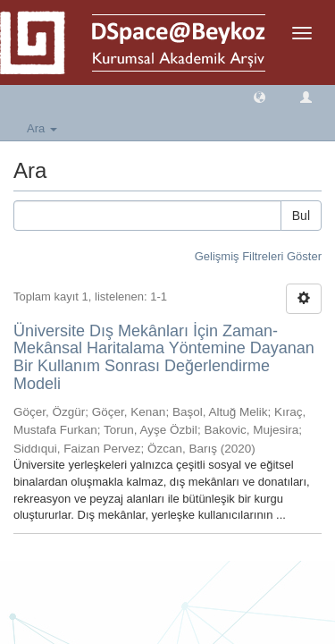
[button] (260, 96)
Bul (301, 216)
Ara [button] (42, 128)
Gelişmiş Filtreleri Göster (258, 256)
